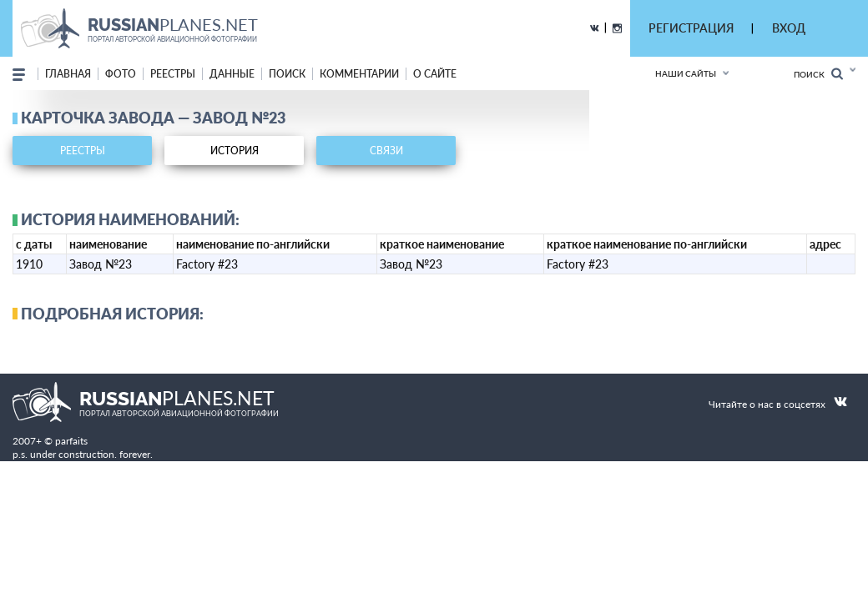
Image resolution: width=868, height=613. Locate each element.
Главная (68, 74)
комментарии (359, 74)
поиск (287, 74)
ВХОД (789, 28)
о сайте (435, 74)
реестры (173, 74)
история (235, 151)
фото (121, 74)
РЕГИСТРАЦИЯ (691, 28)
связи (386, 151)
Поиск (818, 74)
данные (232, 74)
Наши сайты (686, 73)
